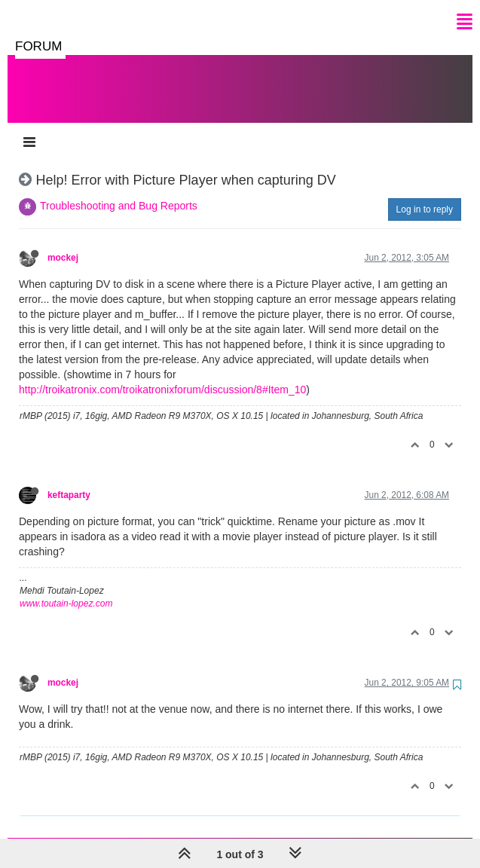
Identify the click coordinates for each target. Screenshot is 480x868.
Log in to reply (425, 194)
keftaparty (69, 480)
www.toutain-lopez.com (66, 588)
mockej (63, 243)
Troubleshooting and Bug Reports (119, 191)
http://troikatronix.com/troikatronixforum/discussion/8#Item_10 (162, 374)
